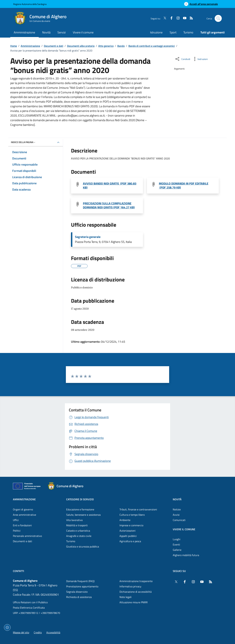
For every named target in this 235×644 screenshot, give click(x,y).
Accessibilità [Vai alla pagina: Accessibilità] (53, 632)
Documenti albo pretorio (81, 46)
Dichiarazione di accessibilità (136, 592)
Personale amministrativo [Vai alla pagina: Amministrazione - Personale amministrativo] (27, 536)
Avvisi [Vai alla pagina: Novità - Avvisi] (176, 515)
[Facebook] (170, 18)
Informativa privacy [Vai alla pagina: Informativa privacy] (130, 586)
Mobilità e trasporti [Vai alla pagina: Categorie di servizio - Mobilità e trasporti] (77, 525)
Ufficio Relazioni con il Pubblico (30, 602)
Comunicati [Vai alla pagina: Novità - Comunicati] (179, 520)
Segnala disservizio (77, 592)
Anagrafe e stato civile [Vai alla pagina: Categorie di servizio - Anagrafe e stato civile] (79, 536)
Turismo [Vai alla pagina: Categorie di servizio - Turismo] (71, 541)
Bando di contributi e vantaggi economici (152, 46)
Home (14, 46)
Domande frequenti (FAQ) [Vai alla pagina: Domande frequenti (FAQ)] (80, 581)
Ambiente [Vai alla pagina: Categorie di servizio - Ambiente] (125, 520)
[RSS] (190, 18)
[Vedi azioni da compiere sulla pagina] (200, 59)
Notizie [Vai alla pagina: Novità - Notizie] (177, 509)
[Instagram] (177, 18)
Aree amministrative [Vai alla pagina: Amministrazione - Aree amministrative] (24, 515)
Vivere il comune (184, 529)
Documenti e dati (54, 46)
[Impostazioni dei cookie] (7, 627)
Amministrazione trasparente (136, 581)
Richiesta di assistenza (79, 597)
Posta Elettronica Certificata (29, 608)
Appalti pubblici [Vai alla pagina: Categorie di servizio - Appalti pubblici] (128, 536)
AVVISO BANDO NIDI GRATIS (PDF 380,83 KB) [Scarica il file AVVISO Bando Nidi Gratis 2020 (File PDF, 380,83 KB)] (110, 186)
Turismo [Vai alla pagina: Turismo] (188, 32)
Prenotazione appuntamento (82, 586)
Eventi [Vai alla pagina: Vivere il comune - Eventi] (176, 545)
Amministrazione (30, 46)
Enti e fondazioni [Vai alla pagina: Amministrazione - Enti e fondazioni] (22, 525)
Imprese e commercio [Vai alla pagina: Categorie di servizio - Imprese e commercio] (131, 525)
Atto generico (106, 46)
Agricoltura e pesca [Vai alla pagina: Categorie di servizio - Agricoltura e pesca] (130, 541)
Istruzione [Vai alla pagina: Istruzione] (156, 32)
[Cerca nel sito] (218, 18)
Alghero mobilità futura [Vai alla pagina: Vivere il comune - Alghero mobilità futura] (186, 555)
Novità (177, 499)
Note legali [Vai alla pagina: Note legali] (126, 597)
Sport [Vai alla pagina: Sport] (173, 32)
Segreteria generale (88, 237)
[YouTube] (183, 18)
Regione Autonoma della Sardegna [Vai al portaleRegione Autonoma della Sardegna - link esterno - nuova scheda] (30, 4)
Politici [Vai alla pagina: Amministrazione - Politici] (17, 531)
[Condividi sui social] (182, 59)
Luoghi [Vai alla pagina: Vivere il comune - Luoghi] (177, 539)
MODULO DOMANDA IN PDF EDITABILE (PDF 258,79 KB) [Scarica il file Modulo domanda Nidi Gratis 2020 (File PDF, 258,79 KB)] (184, 186)
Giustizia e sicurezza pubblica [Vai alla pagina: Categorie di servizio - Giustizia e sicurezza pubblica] (83, 546)
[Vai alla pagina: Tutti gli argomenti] (211, 33)
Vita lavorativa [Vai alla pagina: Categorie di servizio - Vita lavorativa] (74, 520)
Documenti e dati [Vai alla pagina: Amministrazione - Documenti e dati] (23, 541)
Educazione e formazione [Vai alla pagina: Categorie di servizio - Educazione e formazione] (80, 509)
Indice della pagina (23, 142)
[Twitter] (164, 18)
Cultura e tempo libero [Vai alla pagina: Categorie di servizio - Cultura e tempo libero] (132, 515)
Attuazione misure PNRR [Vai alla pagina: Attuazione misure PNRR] (134, 602)
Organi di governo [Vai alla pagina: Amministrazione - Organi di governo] (23, 509)
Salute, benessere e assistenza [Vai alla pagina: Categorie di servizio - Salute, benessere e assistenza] (83, 515)
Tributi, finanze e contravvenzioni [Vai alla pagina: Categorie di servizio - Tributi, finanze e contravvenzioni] (138, 509)
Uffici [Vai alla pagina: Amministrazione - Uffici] (16, 520)
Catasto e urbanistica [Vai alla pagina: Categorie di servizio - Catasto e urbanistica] (78, 531)
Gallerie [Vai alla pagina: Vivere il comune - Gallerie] (177, 550)
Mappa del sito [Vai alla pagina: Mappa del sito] (21, 632)
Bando (121, 46)
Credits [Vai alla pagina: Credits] (38, 632)
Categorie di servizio (80, 499)
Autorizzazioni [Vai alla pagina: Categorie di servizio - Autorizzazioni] (128, 531)
